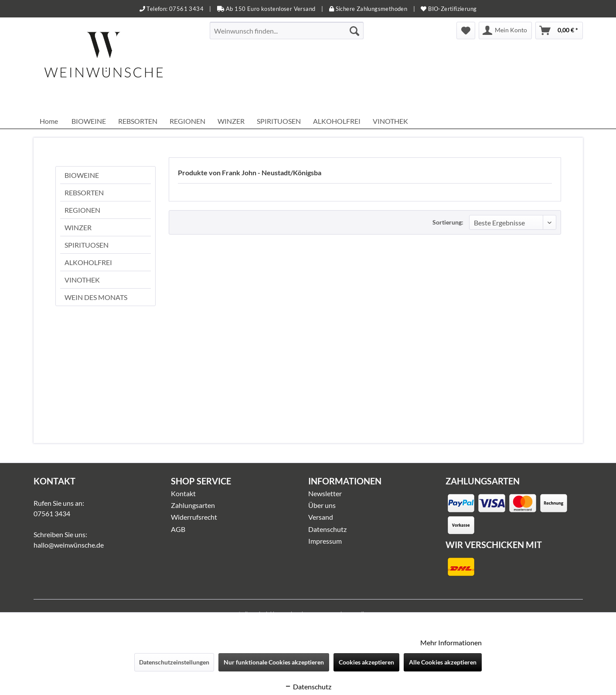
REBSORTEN (84, 192)
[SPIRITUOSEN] (279, 121)
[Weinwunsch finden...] (287, 31)
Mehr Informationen (451, 642)
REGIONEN (82, 210)
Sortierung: (448, 222)
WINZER (78, 227)
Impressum (325, 541)
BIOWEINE (82, 175)
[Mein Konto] (505, 31)
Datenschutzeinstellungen (174, 662)
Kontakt (183, 493)
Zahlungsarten (193, 505)
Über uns (322, 505)
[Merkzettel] (466, 31)
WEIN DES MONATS (96, 297)
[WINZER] (231, 121)
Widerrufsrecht (194, 517)
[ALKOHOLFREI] (337, 121)
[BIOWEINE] (89, 121)
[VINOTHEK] (390, 121)
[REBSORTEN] (138, 121)
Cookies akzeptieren (366, 662)
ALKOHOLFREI (88, 262)
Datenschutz (327, 529)
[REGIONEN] (187, 121)
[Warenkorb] (559, 31)
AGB (178, 529)
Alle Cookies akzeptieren (443, 662)
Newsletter (325, 493)
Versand (321, 517)
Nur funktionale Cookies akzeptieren (274, 662)
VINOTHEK (82, 280)
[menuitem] (287, 31)
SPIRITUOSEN (87, 245)
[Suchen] (354, 31)
